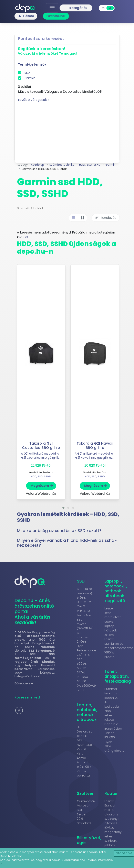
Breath (110, 657)
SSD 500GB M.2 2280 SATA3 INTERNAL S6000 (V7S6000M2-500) (87, 675)
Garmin (30, 78)
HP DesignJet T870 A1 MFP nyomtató (85, 736)
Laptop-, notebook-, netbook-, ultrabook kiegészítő (116, 591)
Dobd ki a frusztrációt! (113, 726)
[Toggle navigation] (53, 8)
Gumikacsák (86, 801)
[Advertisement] (67, 131)
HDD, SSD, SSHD (41, 476)
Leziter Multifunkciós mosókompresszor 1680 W (119, 646)
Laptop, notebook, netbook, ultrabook (87, 712)
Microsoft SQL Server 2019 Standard (84, 814)
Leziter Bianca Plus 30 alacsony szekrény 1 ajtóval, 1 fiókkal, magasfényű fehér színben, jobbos (114, 823)
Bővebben (24, 683)
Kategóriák (75, 8)
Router (111, 793)
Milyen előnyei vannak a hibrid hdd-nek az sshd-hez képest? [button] (67, 543)
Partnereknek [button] (56, 16)
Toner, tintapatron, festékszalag (118, 676)
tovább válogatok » (34, 100)
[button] (63, 508)
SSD (27, 73)
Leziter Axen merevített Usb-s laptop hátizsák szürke (113, 622)
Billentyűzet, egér (89, 840)
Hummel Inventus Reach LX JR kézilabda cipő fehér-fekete (112, 704)
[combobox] (103, 8)
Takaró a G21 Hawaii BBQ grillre (95, 446)
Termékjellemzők (32, 64)
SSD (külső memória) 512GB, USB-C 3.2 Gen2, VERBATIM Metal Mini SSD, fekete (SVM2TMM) (85, 609)
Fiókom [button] (26, 16)
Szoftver (85, 793)
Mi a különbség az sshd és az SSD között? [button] (59, 531)
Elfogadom (124, 853)
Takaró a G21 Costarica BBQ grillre (41, 446)
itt (27, 237)
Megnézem (42, 486)
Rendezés (106, 218)
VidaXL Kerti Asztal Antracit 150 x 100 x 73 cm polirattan (84, 762)
